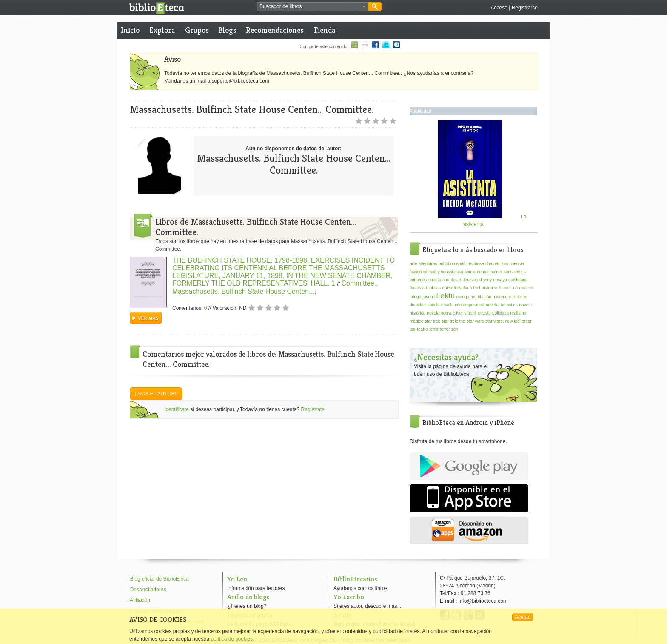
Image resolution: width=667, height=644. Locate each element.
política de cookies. (232, 639)
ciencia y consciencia (443, 272)
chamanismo (497, 264)
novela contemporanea (463, 305)
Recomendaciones (275, 30)
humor (505, 288)
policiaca (500, 313)
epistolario (518, 280)
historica (489, 288)
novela (433, 305)
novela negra (439, 313)
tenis (434, 329)
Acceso (499, 8)
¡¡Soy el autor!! (156, 394)
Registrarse (525, 8)
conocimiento (489, 272)
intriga (415, 297)
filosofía (461, 288)
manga (463, 297)
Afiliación (140, 600)
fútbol (475, 288)
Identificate (177, 409)
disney (486, 280)
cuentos (450, 280)
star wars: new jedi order (509, 321)
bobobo (446, 264)
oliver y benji (465, 313)
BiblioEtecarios (355, 579)
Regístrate (313, 409)
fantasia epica (439, 288)
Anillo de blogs (248, 597)
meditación (481, 297)
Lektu (445, 296)
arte (413, 264)
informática (523, 288)
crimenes (418, 280)
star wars (475, 321)
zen (455, 329)
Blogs (227, 30)
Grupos (197, 30)
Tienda (324, 30)
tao (413, 329)
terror (445, 329)
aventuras (428, 264)
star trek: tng (453, 321)
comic (470, 272)
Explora (162, 30)
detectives (469, 280)
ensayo (500, 280)
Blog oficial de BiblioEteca (160, 579)
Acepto (523, 617)
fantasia (417, 288)
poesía (485, 313)
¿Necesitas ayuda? (446, 357)
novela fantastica (502, 305)
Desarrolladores (148, 590)
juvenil (429, 297)
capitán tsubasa (469, 264)
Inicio (130, 30)
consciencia (515, 272)
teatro (422, 329)
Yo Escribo (349, 597)
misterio (500, 297)
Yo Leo (237, 579)
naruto (515, 297)
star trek (433, 321)
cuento (435, 280)
